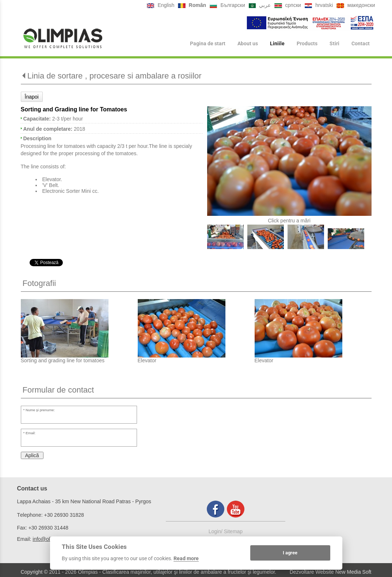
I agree (290, 553)
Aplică (32, 455)
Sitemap (233, 531)
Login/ (216, 531)
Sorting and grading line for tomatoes (63, 360)
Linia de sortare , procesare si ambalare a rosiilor (115, 76)
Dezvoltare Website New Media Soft (331, 572)
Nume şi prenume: (40, 410)
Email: (31, 433)
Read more (186, 558)
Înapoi (32, 97)
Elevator (147, 360)
